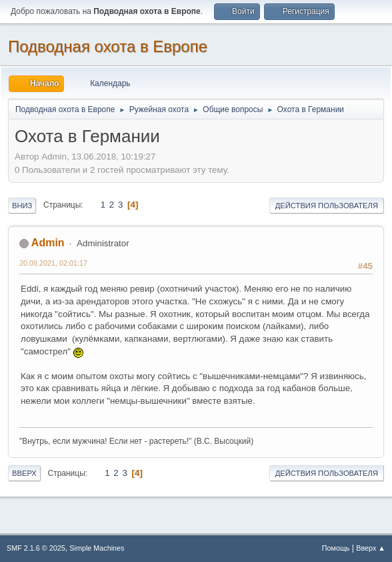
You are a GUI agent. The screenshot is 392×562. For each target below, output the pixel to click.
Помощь (336, 548)
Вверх (24, 473)
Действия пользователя (327, 206)
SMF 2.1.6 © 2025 (36, 548)
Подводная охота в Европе (108, 46)
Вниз (22, 206)
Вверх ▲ (371, 548)
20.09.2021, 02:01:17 (53, 263)
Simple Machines (97, 548)
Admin (48, 243)
